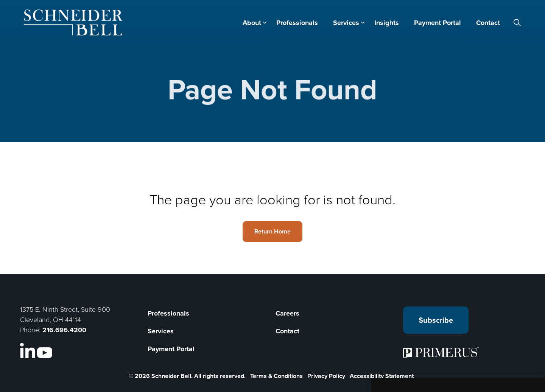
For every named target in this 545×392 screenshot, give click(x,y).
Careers (287, 313)
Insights (387, 23)
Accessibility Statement (382, 376)
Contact (488, 23)
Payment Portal (438, 23)
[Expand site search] (517, 23)
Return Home (272, 232)
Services (346, 23)
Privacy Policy (326, 376)
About (252, 23)
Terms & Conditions (276, 376)
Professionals (297, 23)
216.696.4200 (64, 330)
